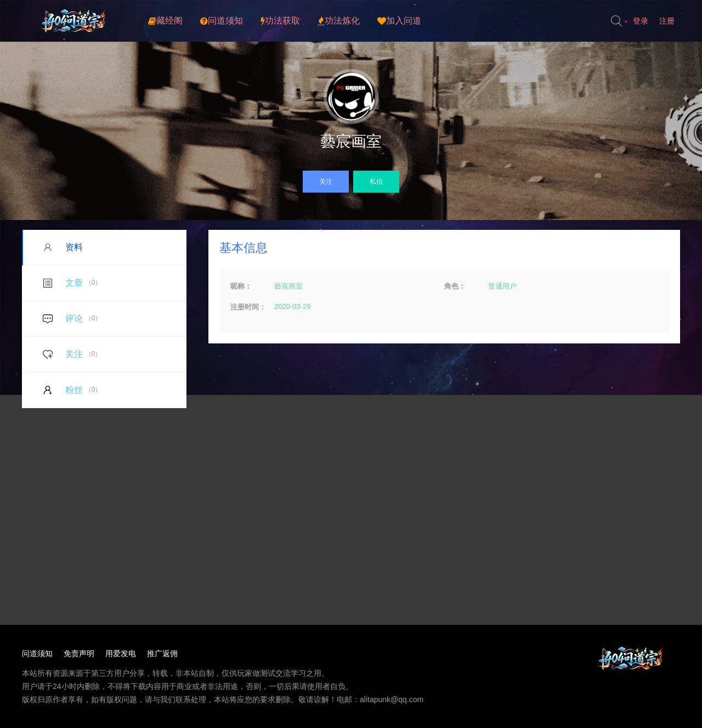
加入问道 (399, 21)
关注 (326, 182)
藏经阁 (165, 21)
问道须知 (222, 21)
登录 (641, 21)
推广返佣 (162, 653)
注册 (667, 21)
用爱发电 (121, 653)
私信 (376, 182)
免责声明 (79, 653)
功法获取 (280, 21)
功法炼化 (339, 21)
